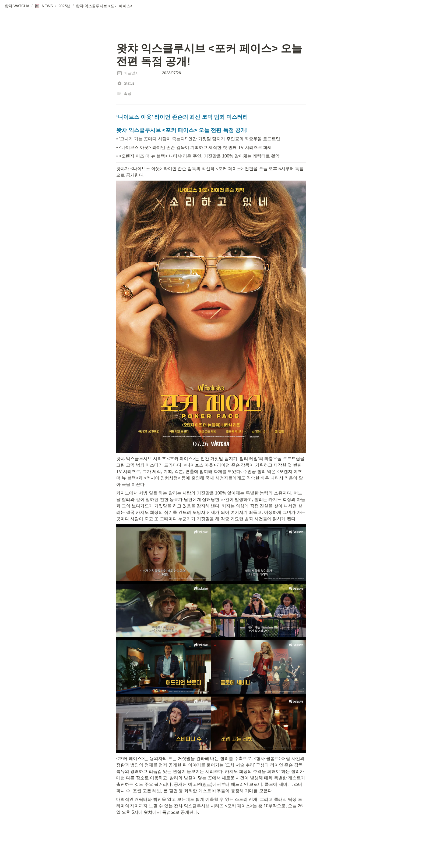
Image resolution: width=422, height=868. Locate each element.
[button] (17, 6)
